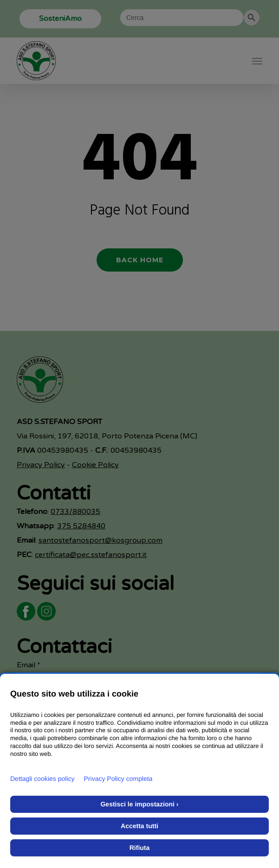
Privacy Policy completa (118, 779)
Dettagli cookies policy (42, 779)
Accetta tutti (139, 826)
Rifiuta (140, 848)
